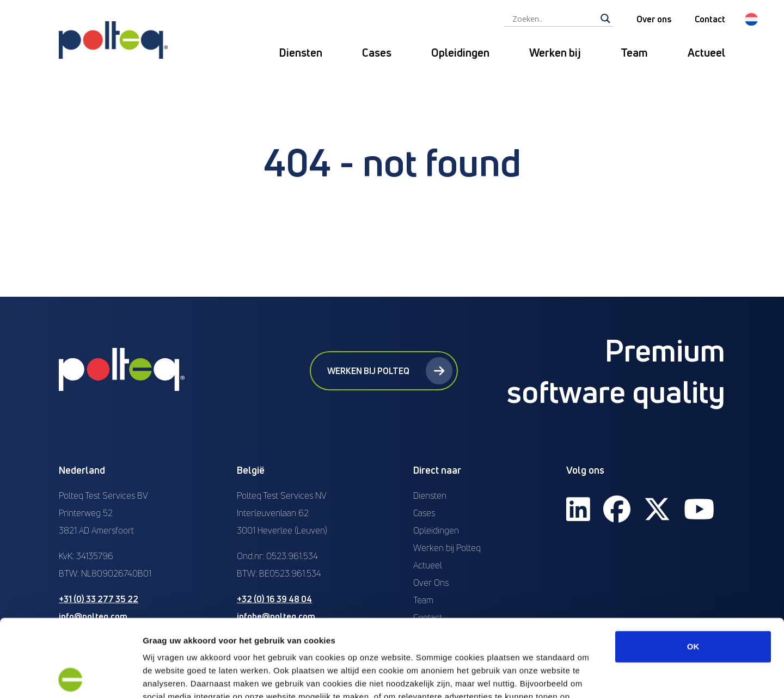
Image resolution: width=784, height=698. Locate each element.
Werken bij (555, 53)
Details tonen (588, 676)
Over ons (654, 19)
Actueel (706, 53)
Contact (710, 19)
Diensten (301, 53)
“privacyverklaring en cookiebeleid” (366, 632)
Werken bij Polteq (390, 371)
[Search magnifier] (605, 19)
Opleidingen (460, 53)
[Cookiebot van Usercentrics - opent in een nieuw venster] (71, 677)
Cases (377, 53)
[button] (751, 19)
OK (693, 569)
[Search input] (554, 19)
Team (634, 53)
